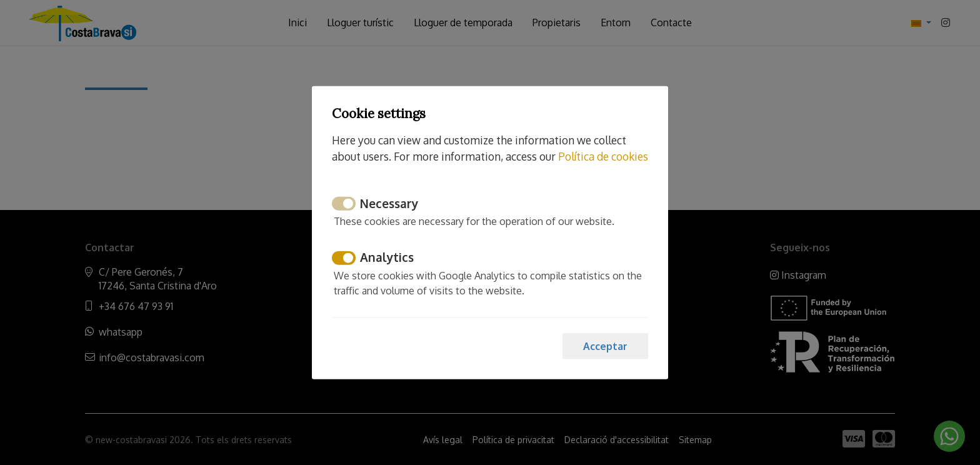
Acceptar (605, 346)
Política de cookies (603, 156)
